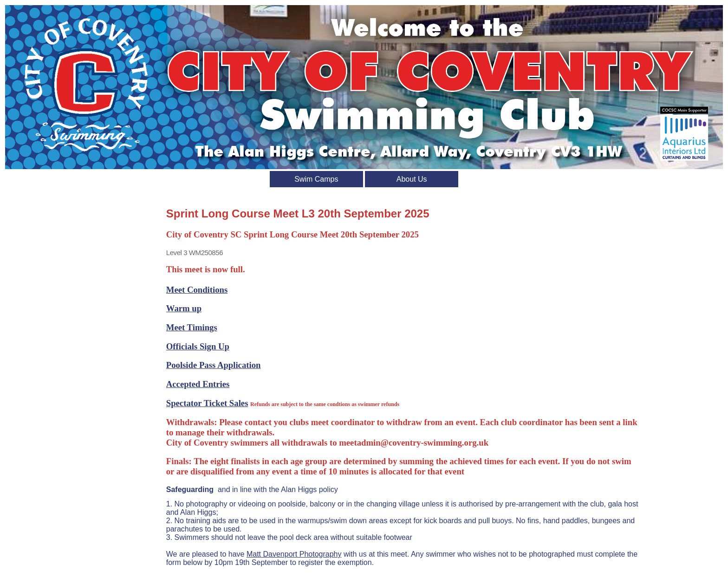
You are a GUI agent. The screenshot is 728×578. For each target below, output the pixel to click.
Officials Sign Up (198, 346)
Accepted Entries (198, 384)
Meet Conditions (197, 290)
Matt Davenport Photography (294, 554)
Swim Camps (316, 179)
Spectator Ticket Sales (207, 403)
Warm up (184, 308)
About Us (412, 179)
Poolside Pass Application (214, 365)
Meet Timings (192, 327)
